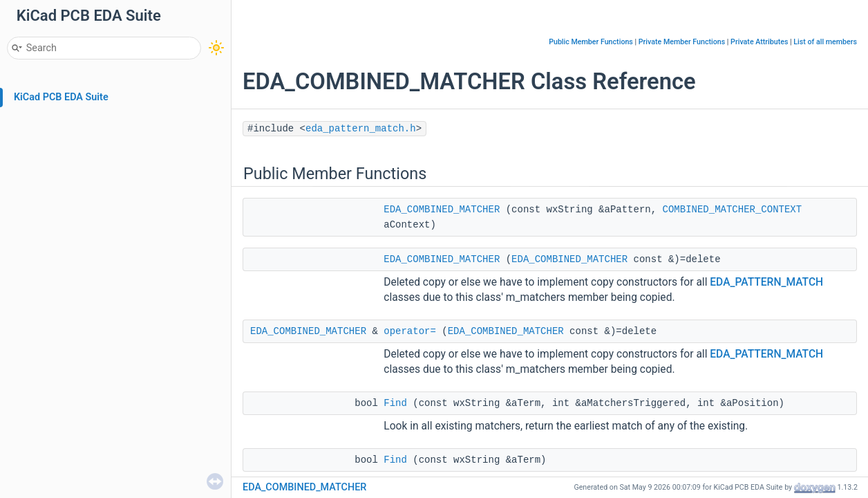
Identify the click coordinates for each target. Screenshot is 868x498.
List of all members (825, 42)
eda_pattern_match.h (361, 129)
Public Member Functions (591, 42)
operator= (410, 331)
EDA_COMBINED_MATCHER (442, 210)
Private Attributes (759, 42)
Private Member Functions (682, 42)
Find (395, 403)
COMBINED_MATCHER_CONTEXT (733, 210)
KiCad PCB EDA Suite (61, 97)
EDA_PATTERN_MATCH (766, 282)
